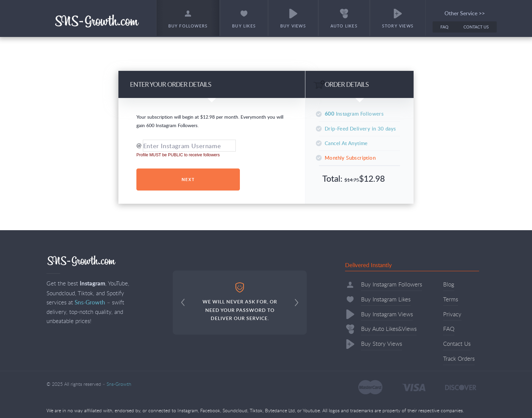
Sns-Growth (97, 21)
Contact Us (476, 27)
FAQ (444, 27)
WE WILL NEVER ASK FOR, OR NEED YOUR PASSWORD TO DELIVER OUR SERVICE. (240, 302)
